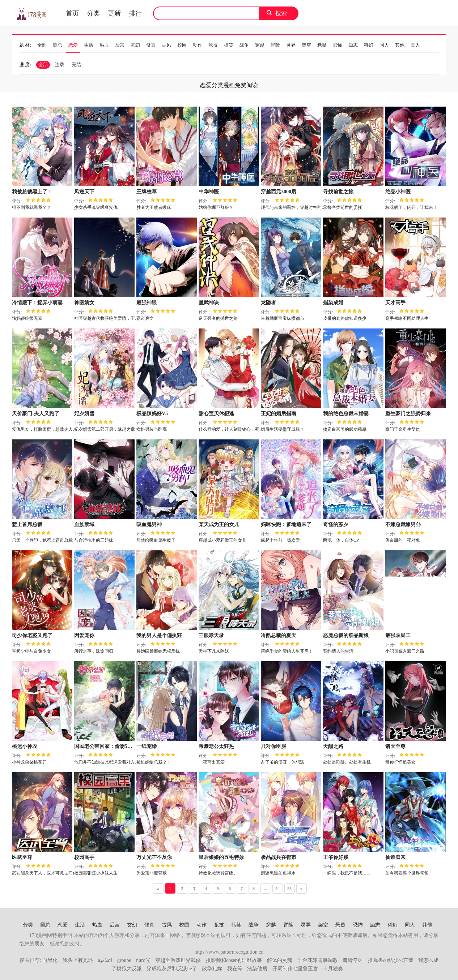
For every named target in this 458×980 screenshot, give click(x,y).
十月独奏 (333, 969)
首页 (72, 13)
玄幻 (135, 45)
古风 (166, 45)
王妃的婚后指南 (279, 414)
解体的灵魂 (280, 960)
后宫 (120, 45)
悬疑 (322, 45)
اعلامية (105, 960)
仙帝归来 (395, 857)
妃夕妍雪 (84, 414)
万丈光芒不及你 (154, 857)
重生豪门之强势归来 (408, 414)
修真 (151, 45)
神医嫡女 (84, 303)
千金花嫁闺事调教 (318, 960)
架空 (306, 45)
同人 (384, 45)
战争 (244, 45)
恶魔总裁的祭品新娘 (346, 635)
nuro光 (143, 960)
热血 (104, 45)
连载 (60, 65)
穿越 (260, 45)
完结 (76, 65)
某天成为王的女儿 (219, 525)
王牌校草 (147, 192)
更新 (114, 13)
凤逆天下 (84, 192)
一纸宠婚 (147, 746)
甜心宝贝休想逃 (216, 414)
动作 (198, 45)
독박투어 (353, 960)
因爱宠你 (84, 635)
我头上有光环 (78, 960)
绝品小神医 (398, 192)
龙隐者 (268, 303)
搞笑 (229, 45)
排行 (135, 13)
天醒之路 (333, 746)
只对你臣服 (273, 746)
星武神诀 (209, 303)
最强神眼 (147, 303)
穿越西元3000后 (279, 192)
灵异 (291, 45)
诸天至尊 (395, 746)
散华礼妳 (212, 969)
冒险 (275, 45)
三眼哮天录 (211, 635)
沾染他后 (257, 969)
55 (289, 889)
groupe (124, 960)
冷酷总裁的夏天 (279, 635)
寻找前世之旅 (338, 192)
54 (277, 889)
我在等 (235, 969)
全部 (42, 45)
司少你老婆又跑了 (32, 635)
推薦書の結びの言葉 (391, 960)
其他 (400, 45)
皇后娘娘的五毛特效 (221, 857)
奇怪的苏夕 (336, 525)
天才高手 (395, 303)
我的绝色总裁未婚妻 (346, 414)
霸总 (58, 45)
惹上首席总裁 (27, 525)
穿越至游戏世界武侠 (178, 960)
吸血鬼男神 (149, 525)
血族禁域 (84, 525)
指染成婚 (333, 303)
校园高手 (84, 857)
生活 (89, 45)
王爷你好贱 (336, 857)
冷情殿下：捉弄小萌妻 (37, 303)
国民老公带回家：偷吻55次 (105, 746)
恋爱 (73, 45)
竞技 (213, 45)
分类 (93, 13)
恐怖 (338, 45)
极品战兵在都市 (279, 857)
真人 (415, 45)
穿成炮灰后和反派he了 (172, 969)
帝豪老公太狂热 (216, 746)
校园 (182, 45)
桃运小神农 (25, 746)
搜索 (281, 13)
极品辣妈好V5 (152, 414)
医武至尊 (22, 857)
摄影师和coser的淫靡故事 (234, 960)
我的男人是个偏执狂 (159, 635)
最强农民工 (398, 635)
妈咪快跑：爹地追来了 (286, 525)
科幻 (369, 45)
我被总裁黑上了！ (32, 192)
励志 (353, 45)
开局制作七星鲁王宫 (295, 969)
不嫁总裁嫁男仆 (403, 525)
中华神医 (209, 192)
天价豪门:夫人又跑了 (36, 414)
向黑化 (50, 960)
